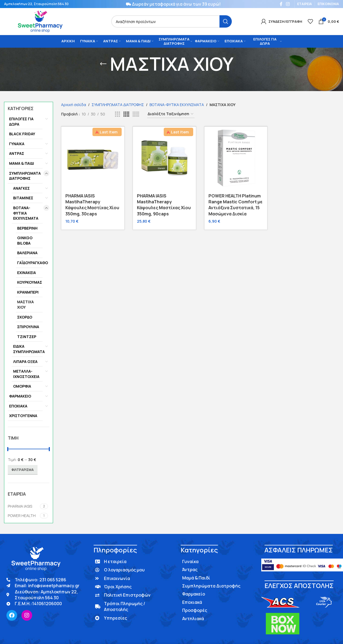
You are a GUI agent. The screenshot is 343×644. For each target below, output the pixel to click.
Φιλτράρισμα (23, 470)
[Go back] (103, 64)
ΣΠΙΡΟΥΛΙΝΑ (28, 327)
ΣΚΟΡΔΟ (25, 317)
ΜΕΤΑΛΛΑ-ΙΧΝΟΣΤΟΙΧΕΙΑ (26, 374)
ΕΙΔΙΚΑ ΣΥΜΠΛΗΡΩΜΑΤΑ (28, 349)
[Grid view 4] (126, 114)
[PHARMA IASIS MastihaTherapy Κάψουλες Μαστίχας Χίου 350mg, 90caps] (164, 158)
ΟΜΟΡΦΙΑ (22, 386)
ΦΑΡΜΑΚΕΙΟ (20, 396)
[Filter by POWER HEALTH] (23, 516)
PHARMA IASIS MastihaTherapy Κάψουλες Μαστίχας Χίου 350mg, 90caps (164, 205)
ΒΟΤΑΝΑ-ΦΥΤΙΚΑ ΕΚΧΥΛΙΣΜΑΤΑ (26, 213)
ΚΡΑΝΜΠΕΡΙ (28, 292)
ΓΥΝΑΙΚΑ (17, 144)
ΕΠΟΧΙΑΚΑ (18, 406)
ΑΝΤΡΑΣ (17, 153)
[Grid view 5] (136, 114)
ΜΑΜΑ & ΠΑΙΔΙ (22, 163)
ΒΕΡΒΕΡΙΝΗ (27, 228)
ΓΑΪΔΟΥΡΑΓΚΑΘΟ (30, 263)
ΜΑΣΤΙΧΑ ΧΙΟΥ (25, 304)
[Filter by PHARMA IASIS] (23, 506)
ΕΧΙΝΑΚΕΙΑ (27, 273)
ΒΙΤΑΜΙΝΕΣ (23, 198)
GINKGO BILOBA (25, 240)
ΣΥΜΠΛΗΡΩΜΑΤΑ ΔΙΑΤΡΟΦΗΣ (25, 176)
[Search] (171, 21)
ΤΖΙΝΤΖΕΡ (27, 337)
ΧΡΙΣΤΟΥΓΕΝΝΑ (23, 416)
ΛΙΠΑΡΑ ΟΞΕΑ (25, 362)
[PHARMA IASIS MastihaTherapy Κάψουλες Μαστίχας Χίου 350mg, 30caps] (93, 158)
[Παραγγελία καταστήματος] (171, 114)
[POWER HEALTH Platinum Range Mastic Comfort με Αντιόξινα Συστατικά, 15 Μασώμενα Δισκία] (236, 158)
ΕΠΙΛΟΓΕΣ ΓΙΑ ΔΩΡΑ (21, 121)
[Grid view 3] (118, 114)
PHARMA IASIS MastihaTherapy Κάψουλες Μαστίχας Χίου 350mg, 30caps (92, 205)
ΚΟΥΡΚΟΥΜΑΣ (30, 282)
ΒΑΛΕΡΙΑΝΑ (27, 253)
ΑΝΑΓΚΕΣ (21, 188)
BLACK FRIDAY (22, 134)
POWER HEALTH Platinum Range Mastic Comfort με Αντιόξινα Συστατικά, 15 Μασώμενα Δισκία (236, 205)
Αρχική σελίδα (74, 105)
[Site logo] (40, 21)
